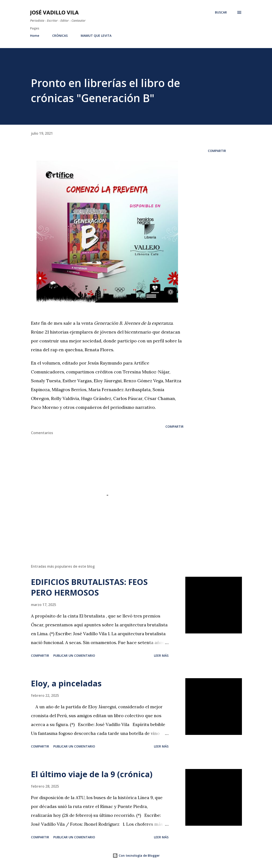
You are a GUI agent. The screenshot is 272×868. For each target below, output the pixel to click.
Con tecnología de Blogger (136, 855)
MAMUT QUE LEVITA (96, 36)
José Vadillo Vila (54, 12)
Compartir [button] (217, 151)
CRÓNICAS (60, 36)
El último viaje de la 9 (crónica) (92, 774)
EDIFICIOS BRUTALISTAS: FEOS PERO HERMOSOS (89, 587)
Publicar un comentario (74, 655)
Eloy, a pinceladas (66, 683)
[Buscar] (221, 12)
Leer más (161, 655)
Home (35, 36)
